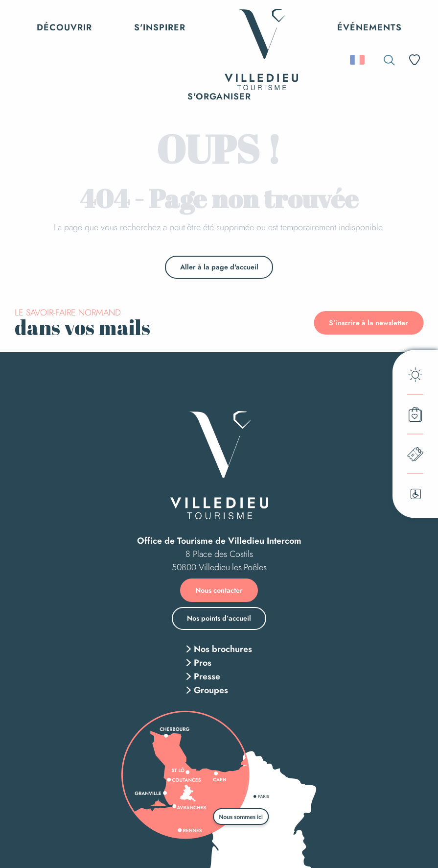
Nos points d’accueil (219, 618)
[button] (389, 60)
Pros (203, 663)
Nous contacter (219, 590)
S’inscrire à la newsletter (369, 323)
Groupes (211, 690)
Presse (207, 676)
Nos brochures (223, 649)
